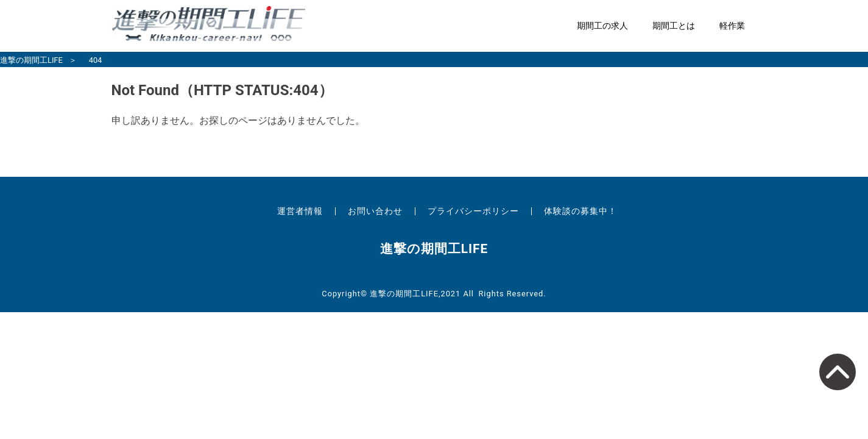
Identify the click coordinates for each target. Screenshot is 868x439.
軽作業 (732, 26)
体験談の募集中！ (580, 211)
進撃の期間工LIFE (31, 60)
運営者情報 (300, 211)
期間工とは (674, 26)
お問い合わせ (375, 211)
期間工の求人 (602, 26)
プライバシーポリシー (473, 211)
